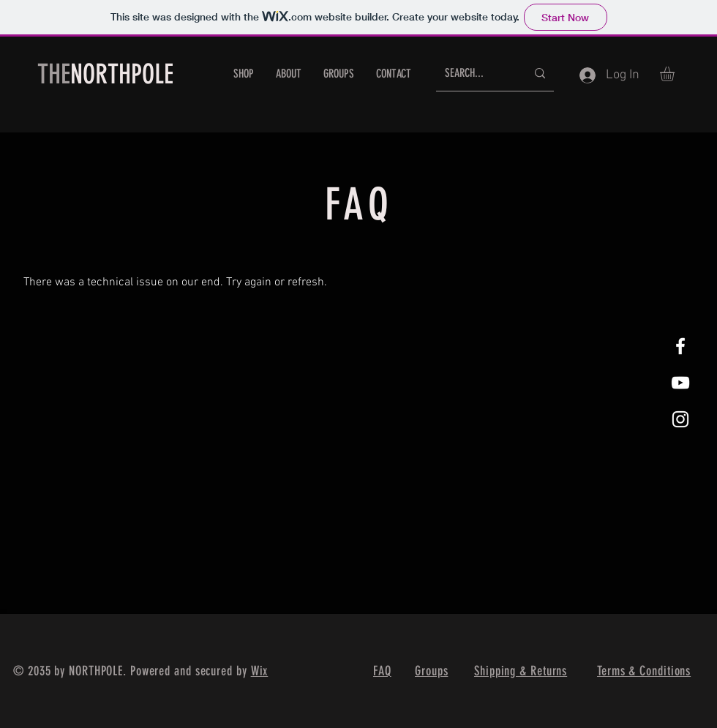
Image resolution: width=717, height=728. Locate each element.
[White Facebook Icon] (680, 346)
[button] (676, 74)
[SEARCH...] (474, 74)
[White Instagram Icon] (680, 419)
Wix (260, 671)
